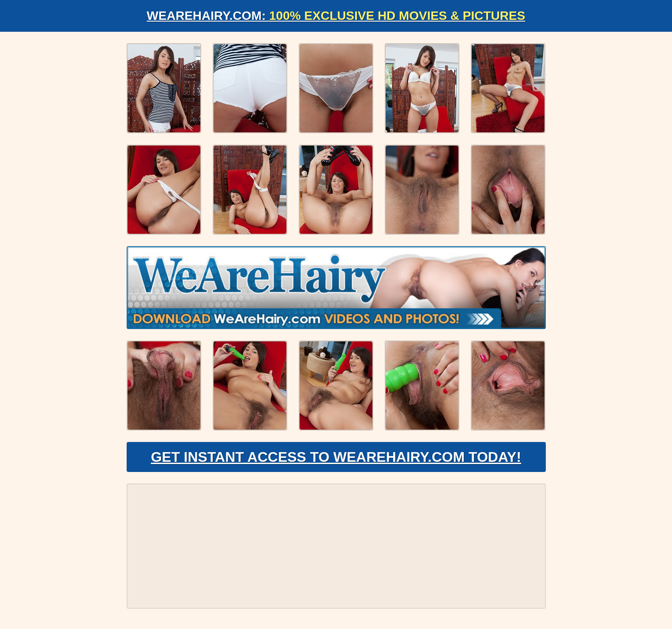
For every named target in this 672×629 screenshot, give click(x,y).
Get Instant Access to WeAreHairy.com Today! (336, 457)
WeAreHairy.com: (336, 16)
